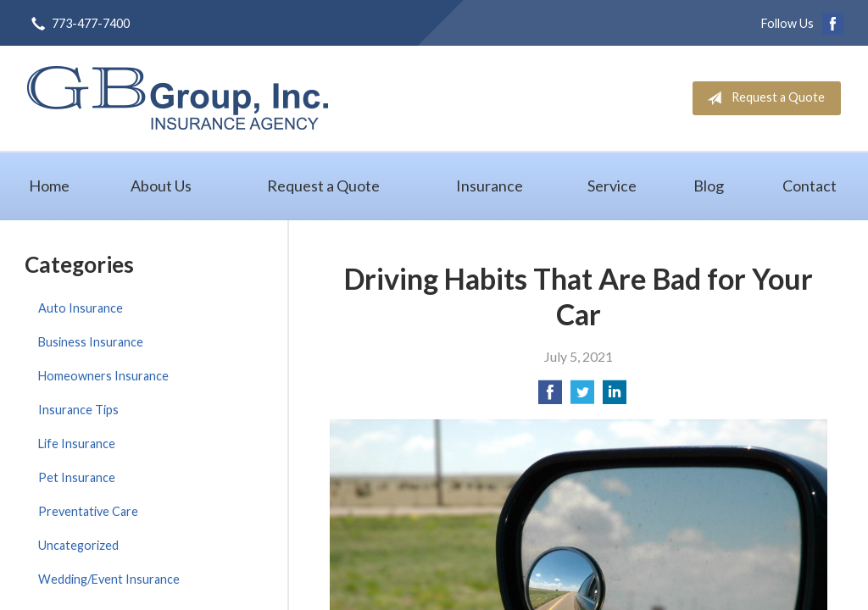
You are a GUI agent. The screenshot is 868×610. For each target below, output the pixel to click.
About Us (161, 186)
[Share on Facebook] (550, 397)
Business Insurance (91, 342)
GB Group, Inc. (178, 98)
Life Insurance (77, 444)
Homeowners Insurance (103, 376)
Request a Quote (762, 98)
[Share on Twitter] (582, 397)
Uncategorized (78, 545)
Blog (709, 186)
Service (612, 186)
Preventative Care (88, 511)
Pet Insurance (77, 477)
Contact (810, 186)
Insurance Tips (78, 410)
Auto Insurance (81, 308)
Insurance (490, 186)
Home (49, 186)
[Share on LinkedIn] (615, 397)
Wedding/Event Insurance (109, 579)
